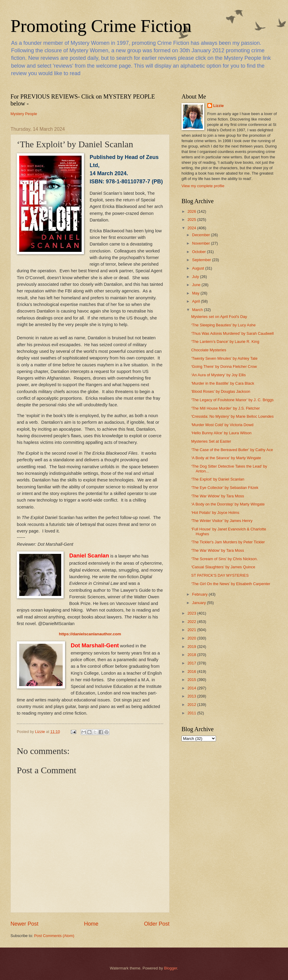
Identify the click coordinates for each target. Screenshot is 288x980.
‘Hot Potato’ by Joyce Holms (215, 513)
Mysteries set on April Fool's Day (219, 317)
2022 (192, 622)
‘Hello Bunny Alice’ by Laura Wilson (221, 433)
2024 (192, 228)
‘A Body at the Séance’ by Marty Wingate (226, 458)
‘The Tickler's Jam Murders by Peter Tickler (228, 542)
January (199, 603)
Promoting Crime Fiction (101, 26)
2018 (192, 655)
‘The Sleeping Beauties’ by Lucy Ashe (223, 325)
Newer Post (24, 924)
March (198, 310)
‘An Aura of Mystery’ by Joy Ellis (218, 375)
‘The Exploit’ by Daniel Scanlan (218, 479)
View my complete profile (203, 186)
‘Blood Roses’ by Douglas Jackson (221, 391)
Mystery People (24, 114)
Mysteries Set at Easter (211, 441)
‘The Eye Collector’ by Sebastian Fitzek (225, 488)
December (201, 235)
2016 (192, 672)
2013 (192, 696)
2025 (192, 220)
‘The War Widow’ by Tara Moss (217, 496)
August (199, 268)
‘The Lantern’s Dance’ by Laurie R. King (225, 342)
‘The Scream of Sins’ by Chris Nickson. (224, 559)
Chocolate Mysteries (209, 350)
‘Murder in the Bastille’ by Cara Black (223, 383)
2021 (192, 630)
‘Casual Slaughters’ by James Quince (223, 567)
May (196, 293)
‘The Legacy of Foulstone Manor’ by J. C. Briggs (232, 400)
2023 (192, 613)
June (197, 285)
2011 (192, 713)
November (201, 243)
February (200, 594)
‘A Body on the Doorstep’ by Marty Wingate (228, 504)
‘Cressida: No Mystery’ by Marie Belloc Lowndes (232, 416)
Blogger (171, 968)
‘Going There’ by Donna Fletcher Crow (224, 366)
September (202, 260)
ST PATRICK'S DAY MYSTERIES (220, 575)
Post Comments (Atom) (54, 936)
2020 (192, 638)
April (196, 301)
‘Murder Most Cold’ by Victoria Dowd (222, 425)
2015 (192, 680)
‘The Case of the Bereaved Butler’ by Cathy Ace (232, 450)
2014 (192, 688)
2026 (192, 211)
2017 (192, 663)
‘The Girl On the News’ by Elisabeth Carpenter (231, 584)
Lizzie (219, 106)
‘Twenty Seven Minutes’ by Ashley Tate (224, 358)
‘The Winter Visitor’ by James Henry (222, 521)
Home (91, 924)
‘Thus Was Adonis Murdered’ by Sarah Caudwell (232, 333)
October (199, 252)
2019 (192, 647)
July (196, 277)
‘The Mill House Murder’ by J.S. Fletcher (225, 408)
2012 (192, 705)
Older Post (157, 924)
